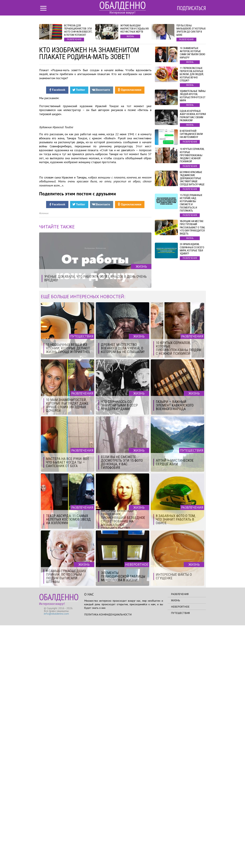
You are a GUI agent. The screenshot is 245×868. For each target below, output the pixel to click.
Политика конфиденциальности (108, 857)
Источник (44, 456)
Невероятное (180, 849)
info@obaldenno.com (56, 856)
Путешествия (180, 856)
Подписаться (191, 8)
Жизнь (175, 843)
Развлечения (180, 837)
